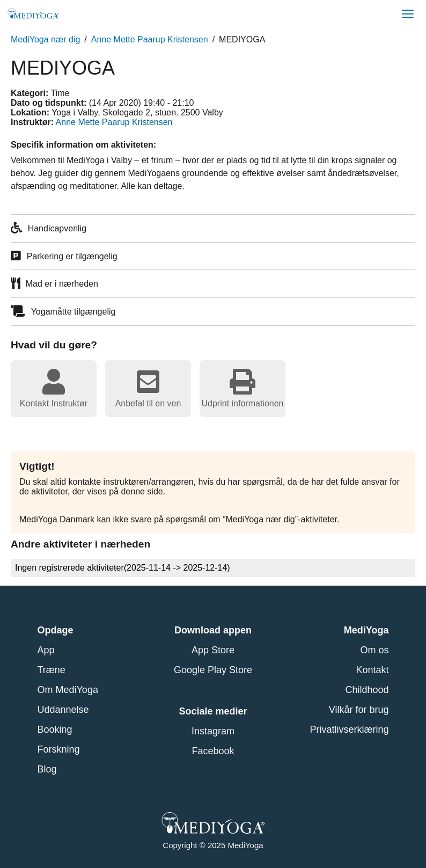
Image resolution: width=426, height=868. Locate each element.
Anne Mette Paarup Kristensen (150, 39)
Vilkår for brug (359, 710)
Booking (55, 730)
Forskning (59, 749)
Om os (374, 650)
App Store (213, 650)
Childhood (367, 690)
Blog (47, 769)
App (46, 650)
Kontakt (372, 670)
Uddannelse (63, 710)
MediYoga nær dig (45, 39)
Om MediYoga (68, 690)
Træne (52, 670)
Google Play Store (213, 670)
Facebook (213, 751)
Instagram (213, 731)
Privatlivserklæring (349, 730)
